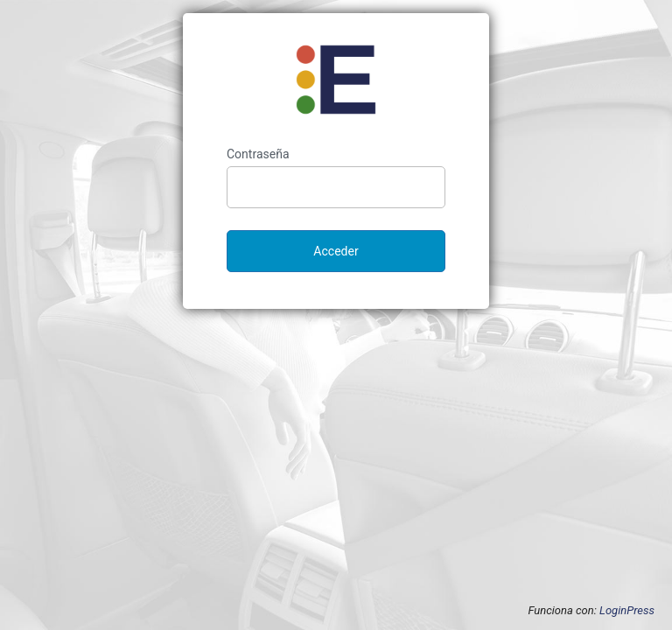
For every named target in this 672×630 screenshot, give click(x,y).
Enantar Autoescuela (336, 80)
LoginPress (627, 610)
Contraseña (258, 154)
